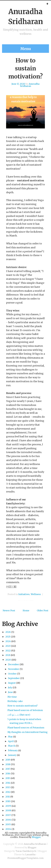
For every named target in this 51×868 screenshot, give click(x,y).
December (14, 664)
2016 (8, 774)
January (12, 755)
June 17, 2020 (18, 84)
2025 (8, 637)
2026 (8, 632)
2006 (8, 820)
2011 (8, 797)
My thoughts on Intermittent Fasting (27, 732)
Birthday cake (15, 701)
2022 (8, 651)
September (14, 678)
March (12, 746)
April (11, 741)
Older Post (43, 610)
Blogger (36, 837)
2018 (8, 764)
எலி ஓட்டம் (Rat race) (19, 715)
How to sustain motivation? (26, 69)
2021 (8, 655)
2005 (8, 824)
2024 (8, 641)
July (10, 687)
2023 (8, 646)
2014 (8, 783)
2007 (8, 815)
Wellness (36, 594)
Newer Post (9, 610)
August (12, 683)
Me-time (12, 697)
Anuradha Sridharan (30, 85)
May (10, 737)
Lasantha (30, 854)
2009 (8, 806)
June (10, 692)
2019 (8, 760)
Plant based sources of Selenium (25, 710)
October (12, 674)
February (13, 750)
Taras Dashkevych (26, 851)
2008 (8, 810)
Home (26, 610)
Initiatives (24, 594)
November (14, 669)
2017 (8, 769)
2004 (8, 829)
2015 (8, 778)
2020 (8, 660)
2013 (8, 787)
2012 (8, 792)
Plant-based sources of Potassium (26, 728)
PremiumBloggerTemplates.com (26, 858)
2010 (8, 801)
